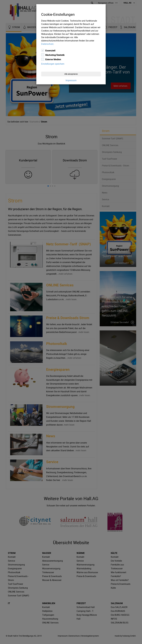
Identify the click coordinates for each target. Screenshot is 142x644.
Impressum (71, 80)
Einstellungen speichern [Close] (53, 64)
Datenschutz (47, 44)
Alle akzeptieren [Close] (71, 74)
